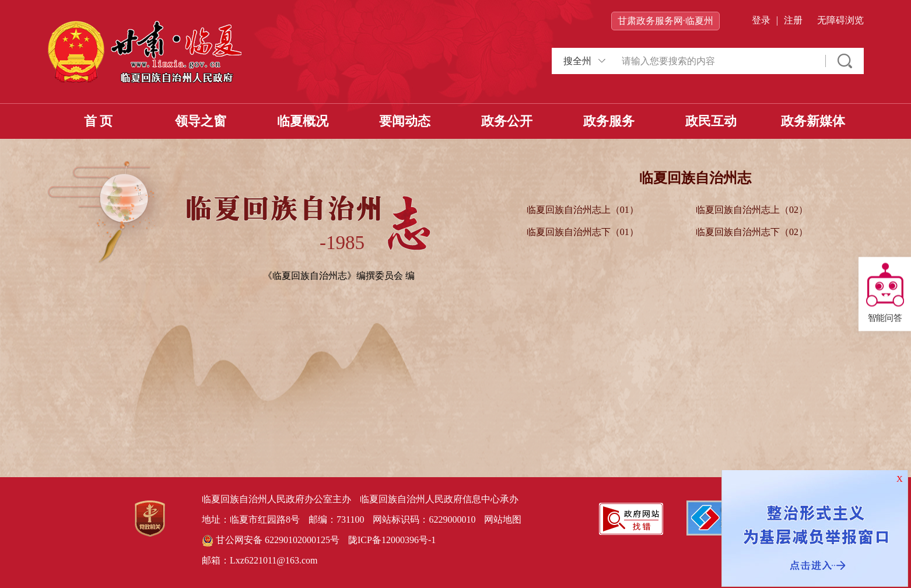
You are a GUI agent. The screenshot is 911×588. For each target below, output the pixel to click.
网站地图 (503, 519)
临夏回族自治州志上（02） (752, 210)
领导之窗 (201, 121)
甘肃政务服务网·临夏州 (665, 21)
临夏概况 (303, 121)
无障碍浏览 (840, 20)
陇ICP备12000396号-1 (392, 540)
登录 (761, 20)
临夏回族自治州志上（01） (583, 210)
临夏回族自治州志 (695, 178)
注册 (793, 20)
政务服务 (609, 121)
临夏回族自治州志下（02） (752, 232)
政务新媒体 (813, 121)
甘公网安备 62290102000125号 (271, 541)
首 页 (99, 121)
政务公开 (507, 121)
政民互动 (711, 121)
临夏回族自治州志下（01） (583, 232)
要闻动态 (405, 121)
